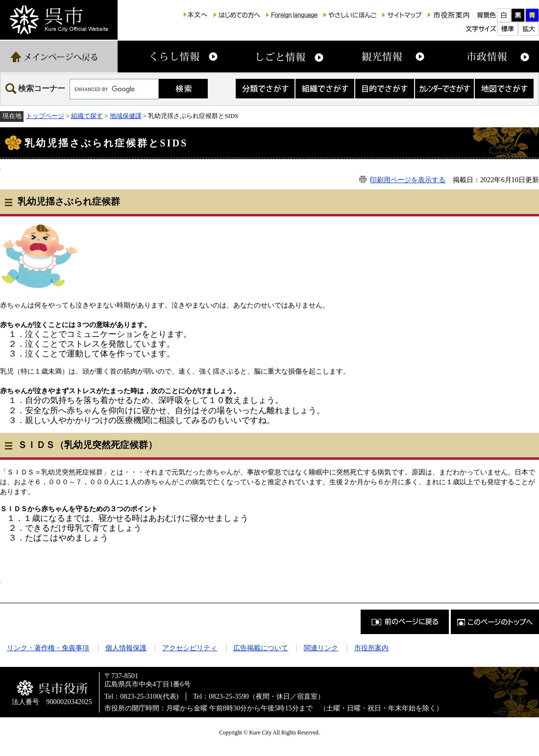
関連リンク (321, 648)
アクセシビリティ (190, 648)
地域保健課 (126, 116)
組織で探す (87, 116)
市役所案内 (371, 648)
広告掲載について (261, 648)
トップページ (45, 116)
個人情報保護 (126, 648)
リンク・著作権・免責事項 (48, 648)
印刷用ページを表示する (408, 180)
